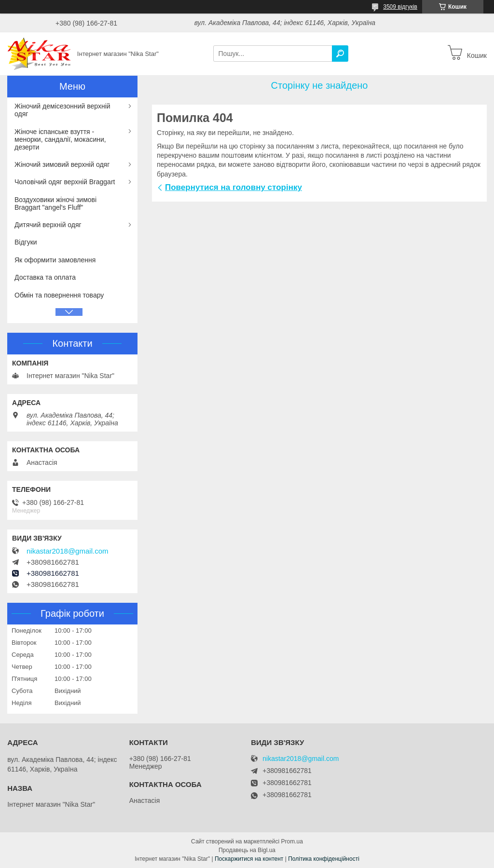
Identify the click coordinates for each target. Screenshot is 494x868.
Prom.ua (292, 841)
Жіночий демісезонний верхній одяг (62, 110)
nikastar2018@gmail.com (67, 551)
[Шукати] (340, 54)
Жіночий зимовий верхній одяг (62, 164)
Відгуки (26, 242)
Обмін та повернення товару (59, 295)
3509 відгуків (400, 7)
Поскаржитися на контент (249, 859)
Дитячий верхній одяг (48, 225)
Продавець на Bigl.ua (247, 850)
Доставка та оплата (45, 277)
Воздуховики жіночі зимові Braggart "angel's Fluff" (55, 203)
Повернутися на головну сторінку (233, 187)
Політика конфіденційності (324, 859)
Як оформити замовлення (55, 260)
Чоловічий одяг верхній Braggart (65, 182)
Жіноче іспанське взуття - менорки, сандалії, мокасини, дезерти (60, 139)
